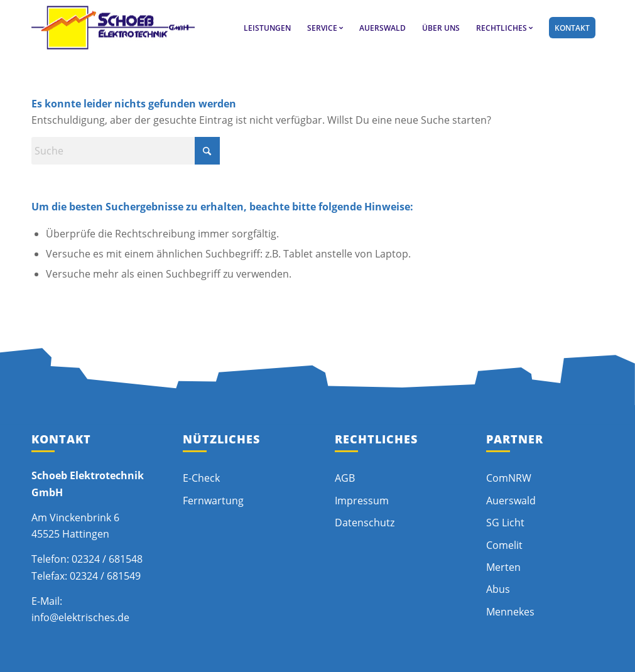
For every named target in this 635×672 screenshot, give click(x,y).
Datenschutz (365, 523)
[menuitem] (267, 28)
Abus (498, 589)
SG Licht (505, 523)
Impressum (362, 501)
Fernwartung (213, 501)
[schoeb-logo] (113, 28)
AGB (345, 478)
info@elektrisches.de (80, 617)
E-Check (201, 478)
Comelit (504, 545)
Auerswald (511, 501)
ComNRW (509, 478)
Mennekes (510, 612)
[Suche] (126, 151)
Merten (503, 567)
